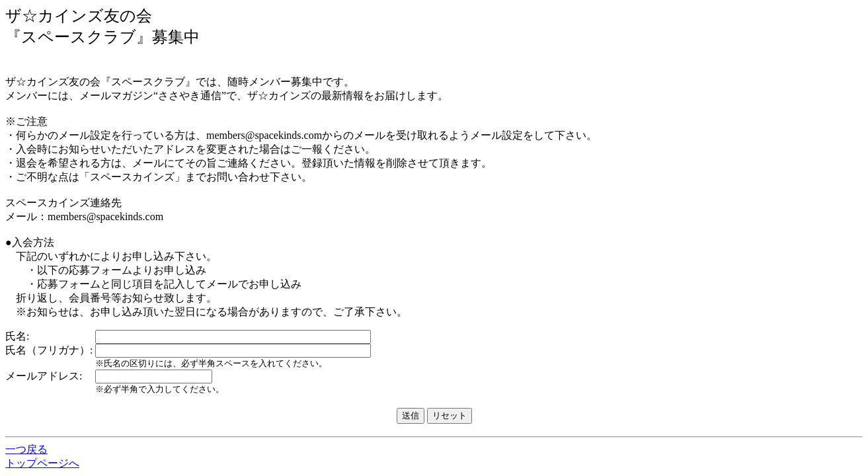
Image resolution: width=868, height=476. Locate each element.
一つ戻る (26, 449)
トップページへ (42, 463)
